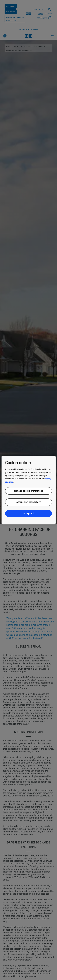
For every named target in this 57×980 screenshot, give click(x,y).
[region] (28, 490)
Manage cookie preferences (29, 491)
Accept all (28, 513)
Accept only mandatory (29, 502)
